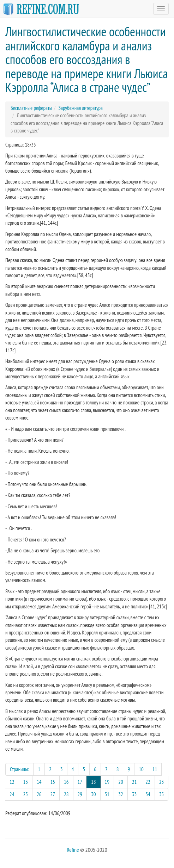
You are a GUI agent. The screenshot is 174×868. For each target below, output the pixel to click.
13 (26, 782)
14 (39, 782)
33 (134, 794)
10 (141, 769)
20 (121, 782)
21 (134, 782)
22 (148, 782)
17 (80, 782)
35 (162, 794)
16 (66, 782)
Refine (73, 850)
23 (162, 782)
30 (94, 794)
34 (148, 794)
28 (66, 794)
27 (53, 794)
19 (107, 782)
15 (53, 782)
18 (96, 782)
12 (12, 782)
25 (26, 794)
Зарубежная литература (80, 108)
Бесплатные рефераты (31, 108)
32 (121, 794)
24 (12, 794)
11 (155, 769)
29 (80, 794)
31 (107, 794)
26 (39, 794)
